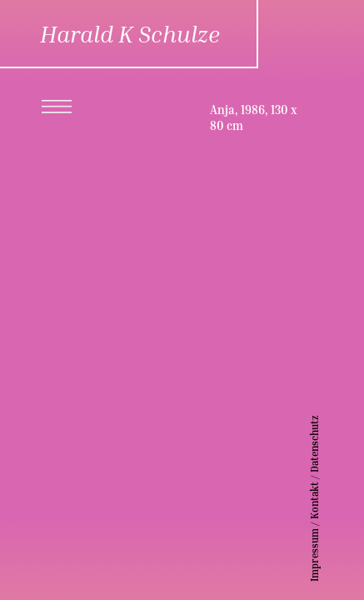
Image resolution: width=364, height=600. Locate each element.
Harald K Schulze (130, 34)
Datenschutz (339, 444)
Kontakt (339, 500)
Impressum (339, 555)
